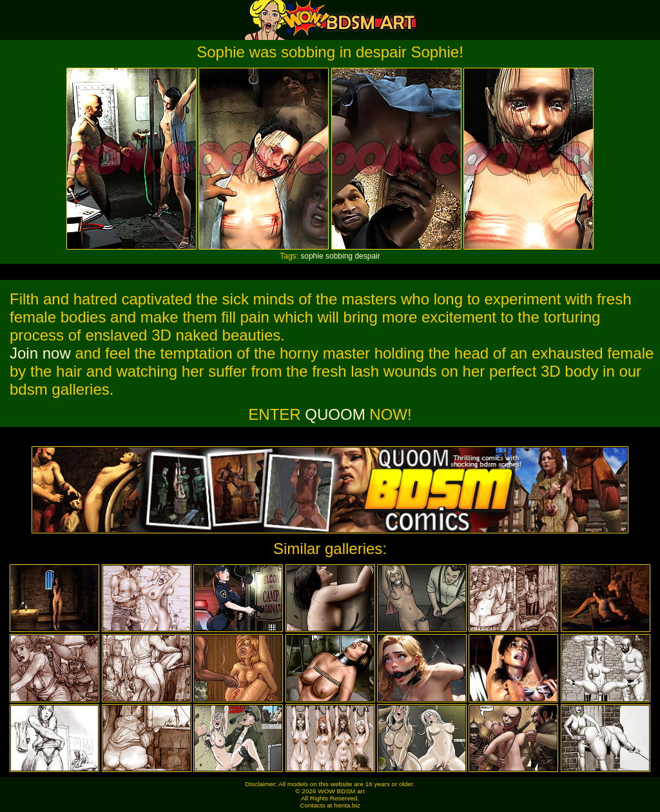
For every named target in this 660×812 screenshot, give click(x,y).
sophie (312, 256)
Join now (40, 353)
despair (367, 256)
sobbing (339, 256)
